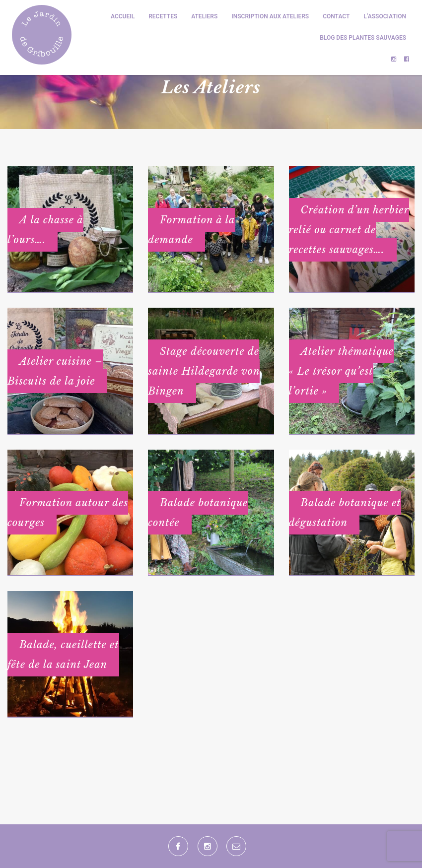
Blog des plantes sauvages (363, 38)
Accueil (123, 16)
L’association (385, 16)
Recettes (163, 16)
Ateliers (204, 16)
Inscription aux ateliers (270, 16)
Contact (336, 16)
